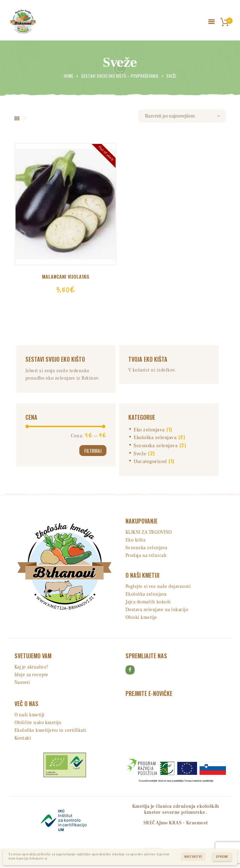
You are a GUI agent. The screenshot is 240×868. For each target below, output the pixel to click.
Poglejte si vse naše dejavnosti (158, 587)
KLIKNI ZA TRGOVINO (149, 532)
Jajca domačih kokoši (148, 602)
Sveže (140, 454)
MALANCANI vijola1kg (66, 276)
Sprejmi (222, 857)
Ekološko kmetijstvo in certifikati (50, 730)
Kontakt (23, 738)
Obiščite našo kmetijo (38, 723)
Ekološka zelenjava (155, 437)
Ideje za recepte (32, 675)
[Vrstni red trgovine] (182, 116)
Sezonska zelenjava (156, 445)
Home (69, 76)
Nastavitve (193, 857)
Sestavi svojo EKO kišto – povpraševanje (120, 76)
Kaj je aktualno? (32, 667)
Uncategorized (150, 462)
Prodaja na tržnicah (146, 556)
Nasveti (22, 683)
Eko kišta (136, 540)
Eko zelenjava (149, 430)
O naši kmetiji (30, 715)
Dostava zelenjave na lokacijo (157, 610)
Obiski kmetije (141, 617)
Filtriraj (93, 450)
